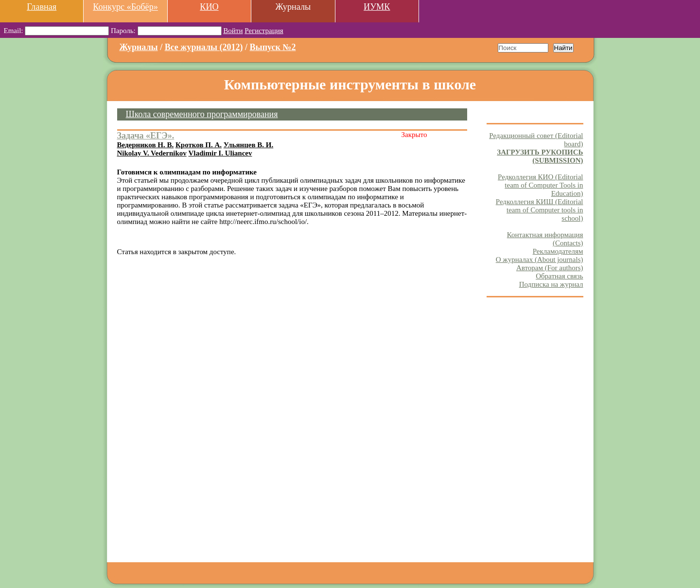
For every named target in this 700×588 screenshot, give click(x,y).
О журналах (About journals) (540, 259)
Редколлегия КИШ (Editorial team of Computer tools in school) (540, 210)
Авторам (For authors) (550, 268)
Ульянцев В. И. (249, 145)
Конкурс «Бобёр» (125, 7)
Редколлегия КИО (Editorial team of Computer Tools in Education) (540, 185)
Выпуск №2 (273, 47)
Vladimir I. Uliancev (220, 153)
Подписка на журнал (551, 284)
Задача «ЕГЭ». (146, 136)
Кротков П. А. (199, 145)
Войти (233, 31)
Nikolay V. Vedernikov (152, 153)
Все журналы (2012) (204, 47)
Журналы (139, 47)
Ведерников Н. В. (146, 145)
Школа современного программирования (202, 114)
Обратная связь (559, 276)
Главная (42, 7)
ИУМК (377, 7)
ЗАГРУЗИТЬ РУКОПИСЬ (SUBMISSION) (540, 156)
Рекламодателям (558, 251)
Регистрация (264, 31)
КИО (209, 7)
